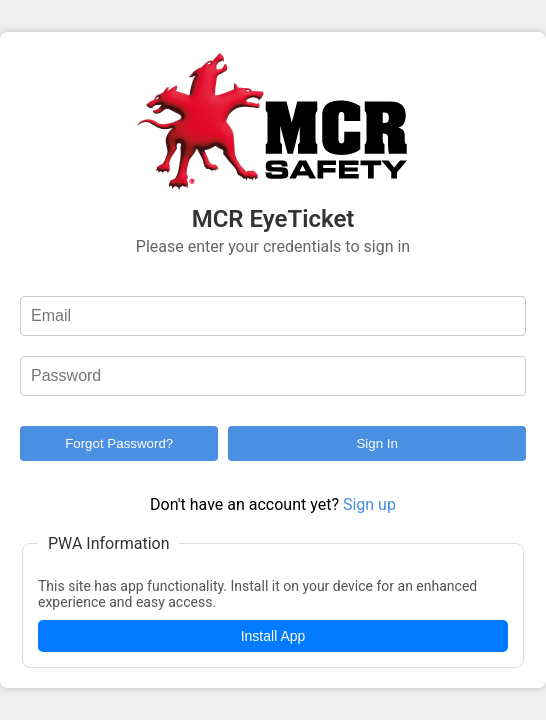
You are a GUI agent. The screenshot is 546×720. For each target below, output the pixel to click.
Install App (273, 636)
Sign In (377, 443)
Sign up (369, 504)
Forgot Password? (119, 443)
